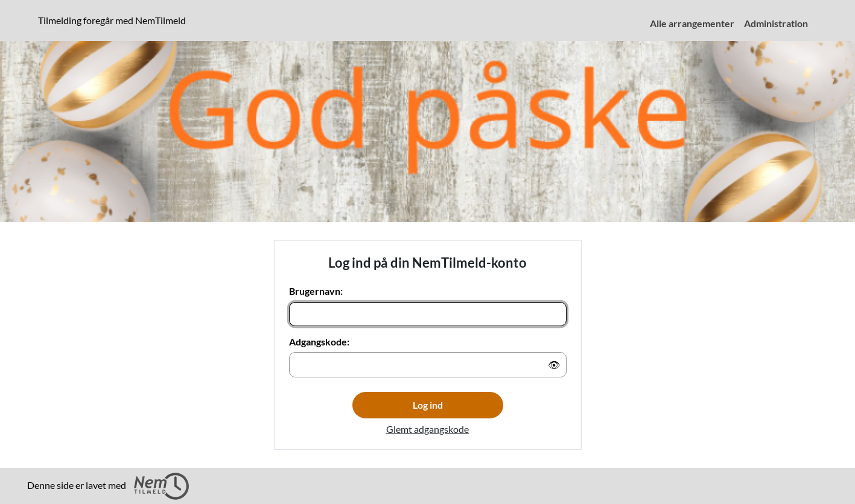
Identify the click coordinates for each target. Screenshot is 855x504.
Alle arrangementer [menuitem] (692, 23)
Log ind (428, 405)
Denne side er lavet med (108, 486)
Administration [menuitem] (776, 23)
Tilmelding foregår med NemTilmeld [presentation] (112, 20)
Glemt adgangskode (427, 429)
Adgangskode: (319, 342)
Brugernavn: (316, 291)
